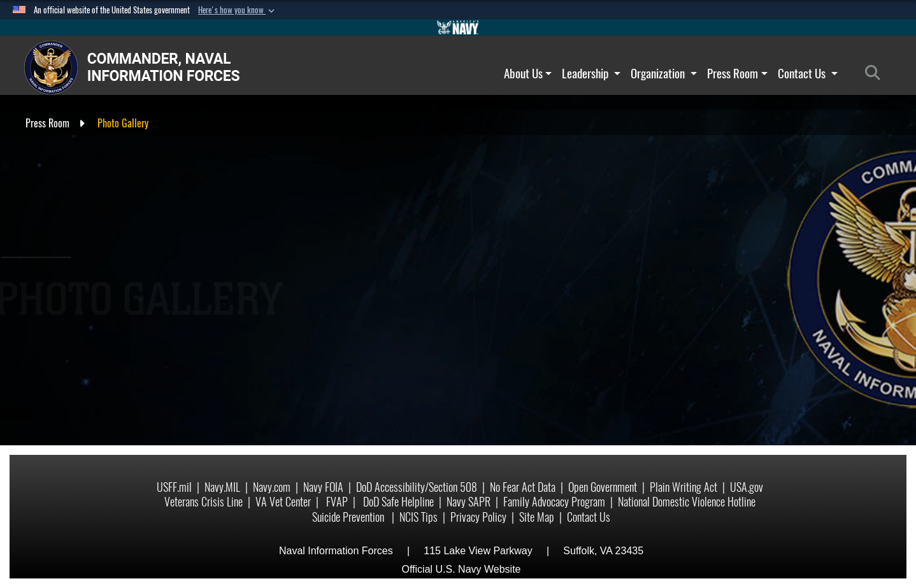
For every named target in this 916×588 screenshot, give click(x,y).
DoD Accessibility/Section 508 (417, 487)
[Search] (876, 73)
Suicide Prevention (349, 517)
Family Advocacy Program (554, 502)
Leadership (591, 73)
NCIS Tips (419, 517)
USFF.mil (174, 487)
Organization (664, 73)
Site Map (537, 517)
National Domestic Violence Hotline (687, 502)
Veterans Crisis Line (204, 502)
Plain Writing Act (683, 487)
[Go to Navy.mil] (458, 27)
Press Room (737, 73)
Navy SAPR (469, 502)
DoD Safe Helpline (398, 502)
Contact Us (808, 73)
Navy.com (272, 487)
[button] (238, 10)
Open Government (603, 487)
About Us (528, 73)
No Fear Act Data (523, 487)
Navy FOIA (323, 487)
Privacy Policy (478, 517)
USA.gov (747, 487)
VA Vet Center (283, 502)
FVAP (337, 502)
